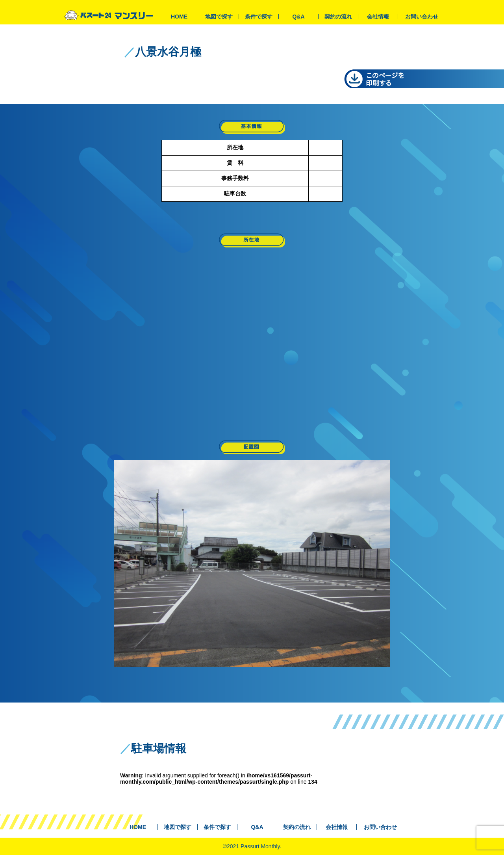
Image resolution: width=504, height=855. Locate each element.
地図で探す (219, 17)
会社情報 (378, 17)
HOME (179, 17)
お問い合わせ (422, 17)
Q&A (298, 17)
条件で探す (259, 17)
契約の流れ (338, 17)
